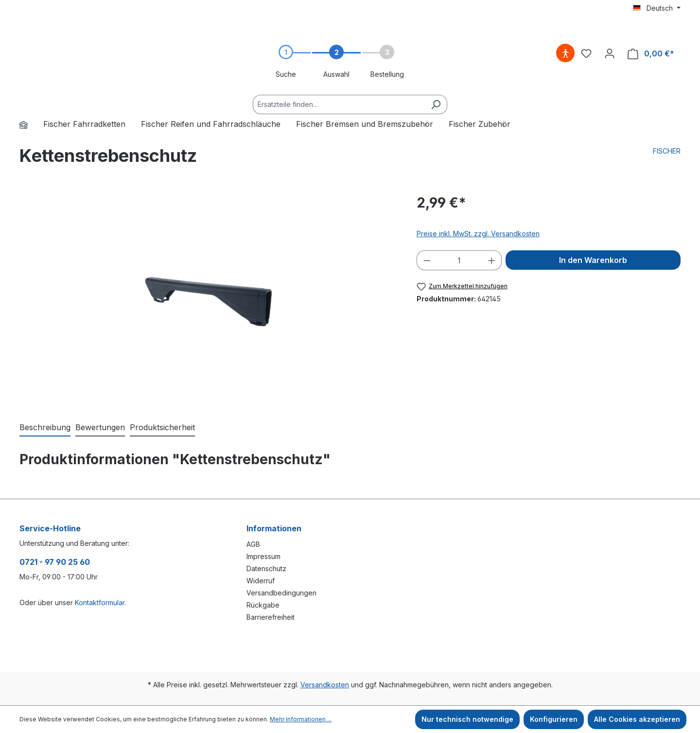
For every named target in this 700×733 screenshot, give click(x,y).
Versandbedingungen (281, 593)
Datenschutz (266, 568)
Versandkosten (325, 685)
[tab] (45, 428)
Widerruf (261, 581)
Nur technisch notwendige (467, 719)
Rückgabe (263, 605)
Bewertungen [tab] (100, 427)
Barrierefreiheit (271, 617)
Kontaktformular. (100, 602)
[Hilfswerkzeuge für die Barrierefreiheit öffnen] (565, 53)
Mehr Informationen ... (301, 719)
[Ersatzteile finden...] (339, 105)
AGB (253, 544)
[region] (208, 297)
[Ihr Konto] (610, 53)
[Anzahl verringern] (427, 260)
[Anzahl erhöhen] (492, 260)
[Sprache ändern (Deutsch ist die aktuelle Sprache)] (657, 8)
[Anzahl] (459, 260)
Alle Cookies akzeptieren (637, 719)
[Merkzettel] (586, 53)
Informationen (274, 528)
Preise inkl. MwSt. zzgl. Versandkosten (478, 234)
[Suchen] (436, 105)
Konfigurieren (554, 719)
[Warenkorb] (651, 54)
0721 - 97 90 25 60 (55, 562)
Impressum (263, 556)
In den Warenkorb (593, 260)
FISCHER (667, 151)
